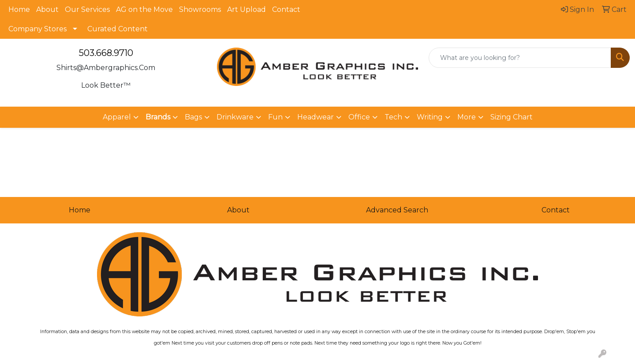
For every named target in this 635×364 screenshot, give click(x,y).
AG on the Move (144, 9)
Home (19, 9)
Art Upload (247, 9)
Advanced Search (397, 210)
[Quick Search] (520, 58)
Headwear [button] (316, 117)
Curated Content (118, 29)
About (47, 9)
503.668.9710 (106, 53)
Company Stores (37, 29)
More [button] (467, 117)
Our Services (87, 9)
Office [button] (359, 117)
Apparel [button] (117, 117)
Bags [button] (193, 117)
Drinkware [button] (235, 117)
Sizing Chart (512, 117)
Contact (286, 9)
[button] (162, 117)
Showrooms (200, 9)
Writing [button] (430, 117)
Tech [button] (393, 117)
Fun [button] (275, 117)
